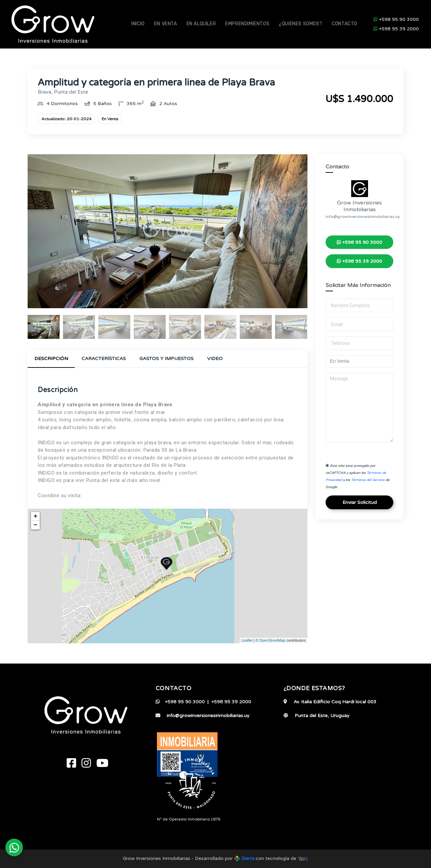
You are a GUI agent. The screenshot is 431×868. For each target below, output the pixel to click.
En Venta (166, 24)
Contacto (344, 24)
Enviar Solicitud (360, 502)
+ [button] (36, 516)
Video (215, 359)
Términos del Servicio (368, 480)
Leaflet (247, 640)
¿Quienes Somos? (301, 24)
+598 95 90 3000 (396, 19)
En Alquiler (201, 24)
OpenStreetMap (272, 640)
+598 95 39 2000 (396, 29)
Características (104, 359)
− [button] (36, 525)
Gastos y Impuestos (167, 359)
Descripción (51, 359)
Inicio (138, 24)
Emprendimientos (247, 24)
